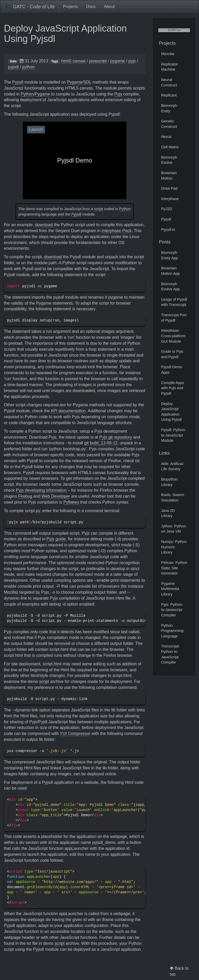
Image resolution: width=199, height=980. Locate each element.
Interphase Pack (117, 231)
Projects (70, 7)
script (98, 209)
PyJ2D (167, 209)
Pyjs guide (56, 539)
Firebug (25, 496)
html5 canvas (73, 61)
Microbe (168, 54)
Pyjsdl (18, 82)
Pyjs (118, 94)
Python (27, 94)
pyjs (132, 61)
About (109, 7)
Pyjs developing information (41, 490)
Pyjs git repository (116, 437)
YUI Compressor (75, 734)
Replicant (169, 95)
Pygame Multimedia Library (170, 589)
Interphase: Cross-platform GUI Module (173, 336)
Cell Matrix (170, 147)
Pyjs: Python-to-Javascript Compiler (172, 610)
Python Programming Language (172, 631)
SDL (87, 82)
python (28, 67)
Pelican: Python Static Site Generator (174, 568)
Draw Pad (169, 188)
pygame (118, 61)
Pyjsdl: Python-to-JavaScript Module (174, 435)
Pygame (75, 82)
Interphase (170, 199)
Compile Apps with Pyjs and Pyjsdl (173, 388)
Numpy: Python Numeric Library (174, 547)
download (44, 225)
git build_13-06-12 (101, 443)
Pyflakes (71, 502)
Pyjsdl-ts (168, 230)
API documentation (68, 411)
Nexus (166, 137)
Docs (91, 7)
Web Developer (56, 496)
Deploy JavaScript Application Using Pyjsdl (65, 34)
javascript (98, 61)
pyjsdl (13, 67)
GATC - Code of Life (30, 7)
